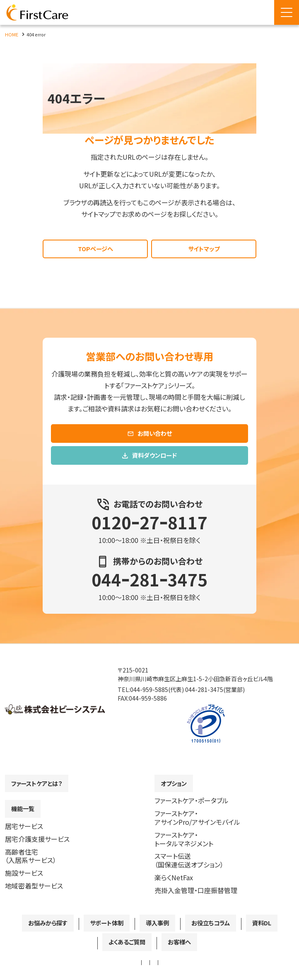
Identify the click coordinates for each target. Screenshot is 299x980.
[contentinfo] (149, 812)
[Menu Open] (287, 12)
